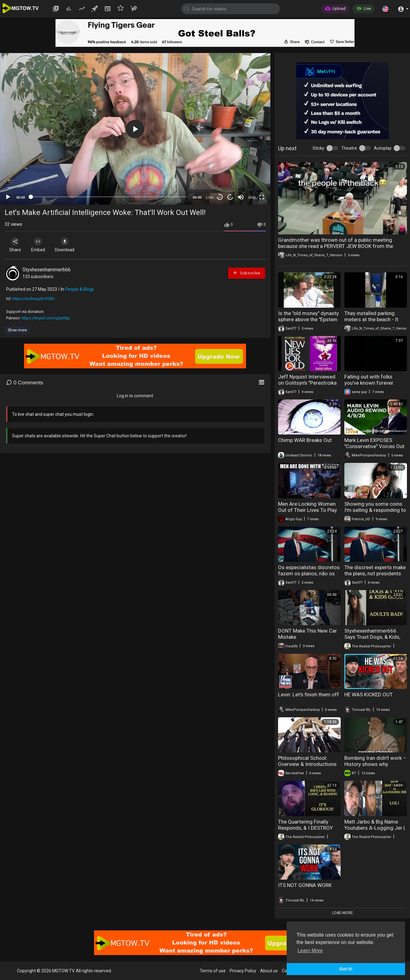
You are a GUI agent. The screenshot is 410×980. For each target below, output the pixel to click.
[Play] (8, 197)
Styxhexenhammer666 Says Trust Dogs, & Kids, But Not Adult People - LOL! (375, 637)
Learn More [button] (310, 951)
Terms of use (213, 971)
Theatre (349, 148)
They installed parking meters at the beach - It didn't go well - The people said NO (374, 322)
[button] (385, 9)
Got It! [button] (346, 969)
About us (269, 971)
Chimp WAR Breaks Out (305, 440)
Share (16, 245)
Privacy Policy (243, 971)
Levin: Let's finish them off (309, 695)
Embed (41, 245)
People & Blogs (80, 289)
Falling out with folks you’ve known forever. (369, 380)
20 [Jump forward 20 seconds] (230, 197)
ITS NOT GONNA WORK (305, 885)
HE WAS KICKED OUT (369, 695)
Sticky (318, 148)
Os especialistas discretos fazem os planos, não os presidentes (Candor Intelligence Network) (309, 577)
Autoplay (383, 148)
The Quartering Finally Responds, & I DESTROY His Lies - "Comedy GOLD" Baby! (308, 831)
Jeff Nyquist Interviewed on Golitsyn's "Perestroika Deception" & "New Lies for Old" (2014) (309, 386)
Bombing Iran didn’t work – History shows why (375, 761)
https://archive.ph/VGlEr (33, 299)
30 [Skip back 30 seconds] (220, 197)
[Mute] (241, 197)
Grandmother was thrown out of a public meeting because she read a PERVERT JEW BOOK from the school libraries (336, 246)
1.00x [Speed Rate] (210, 197)
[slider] (109, 197)
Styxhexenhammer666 (47, 270)
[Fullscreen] (262, 197)
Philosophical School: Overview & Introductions (307, 761)
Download (70, 245)
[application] (135, 129)
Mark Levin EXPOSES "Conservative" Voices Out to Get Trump (374, 446)
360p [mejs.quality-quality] (252, 197)
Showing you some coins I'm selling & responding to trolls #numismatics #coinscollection (375, 513)
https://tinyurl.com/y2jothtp (46, 318)
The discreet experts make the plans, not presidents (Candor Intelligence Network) (375, 577)
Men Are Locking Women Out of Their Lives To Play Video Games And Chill (307, 510)
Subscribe (246, 273)
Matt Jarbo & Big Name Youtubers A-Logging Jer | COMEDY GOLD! (375, 828)
